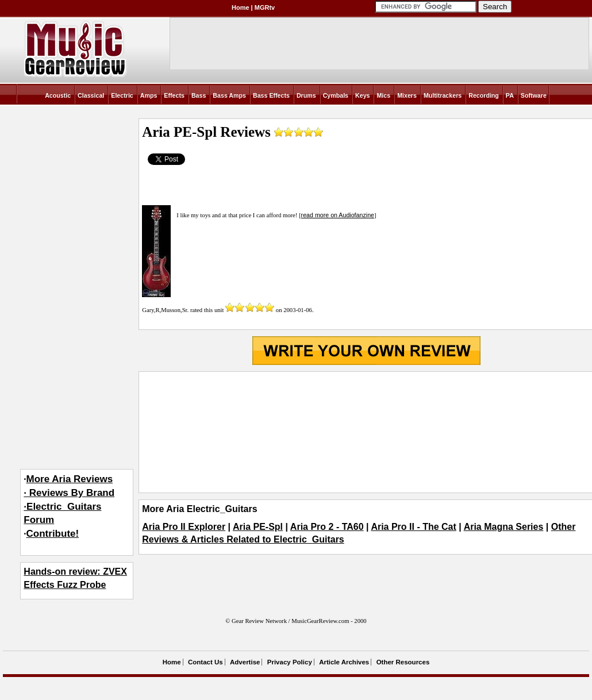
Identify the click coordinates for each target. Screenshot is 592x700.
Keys (362, 95)
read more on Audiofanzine (338, 215)
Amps (149, 95)
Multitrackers (443, 95)
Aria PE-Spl (258, 527)
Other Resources (403, 662)
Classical (91, 95)
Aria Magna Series (504, 527)
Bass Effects (271, 95)
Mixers (407, 95)
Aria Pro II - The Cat (413, 527)
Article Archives (344, 662)
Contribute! (53, 534)
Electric (122, 95)
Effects (174, 95)
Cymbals (336, 95)
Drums (306, 95)
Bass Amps (229, 95)
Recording (484, 95)
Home (241, 7)
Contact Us (205, 662)
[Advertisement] (366, 432)
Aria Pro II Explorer (184, 527)
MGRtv (265, 7)
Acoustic (58, 95)
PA (510, 95)
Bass (199, 95)
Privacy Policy (290, 662)
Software (534, 95)
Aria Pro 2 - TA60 (327, 527)
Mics (383, 95)
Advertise (245, 662)
